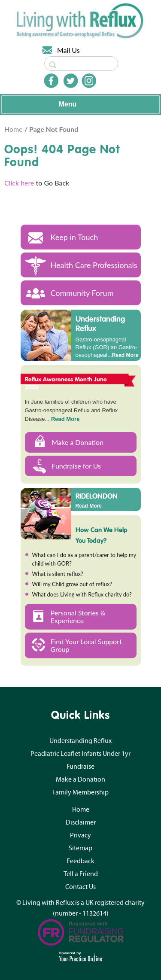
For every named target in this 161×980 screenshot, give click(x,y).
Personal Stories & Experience (78, 616)
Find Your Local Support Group (86, 645)
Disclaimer (81, 822)
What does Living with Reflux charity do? (82, 594)
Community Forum (82, 293)
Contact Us (80, 887)
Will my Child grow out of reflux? (72, 584)
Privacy (80, 835)
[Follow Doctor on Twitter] (71, 81)
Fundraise (80, 767)
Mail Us (68, 50)
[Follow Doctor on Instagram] (89, 81)
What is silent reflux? (58, 574)
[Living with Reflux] (81, 20)
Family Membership (80, 792)
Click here (19, 183)
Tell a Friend (81, 874)
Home (14, 129)
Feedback (80, 861)
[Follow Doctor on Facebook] (51, 81)
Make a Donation (78, 442)
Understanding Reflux (100, 324)
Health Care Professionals (94, 265)
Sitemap (80, 848)
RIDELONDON (97, 496)
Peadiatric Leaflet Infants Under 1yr (80, 754)
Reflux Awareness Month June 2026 (66, 383)
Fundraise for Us (77, 466)
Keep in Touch (74, 237)
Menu (79, 105)
